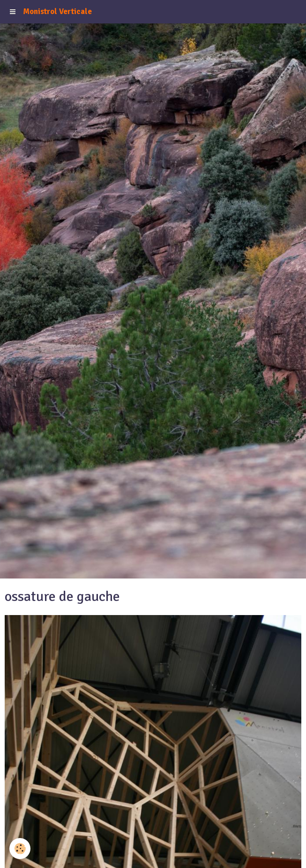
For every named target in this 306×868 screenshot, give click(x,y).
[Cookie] (20, 849)
